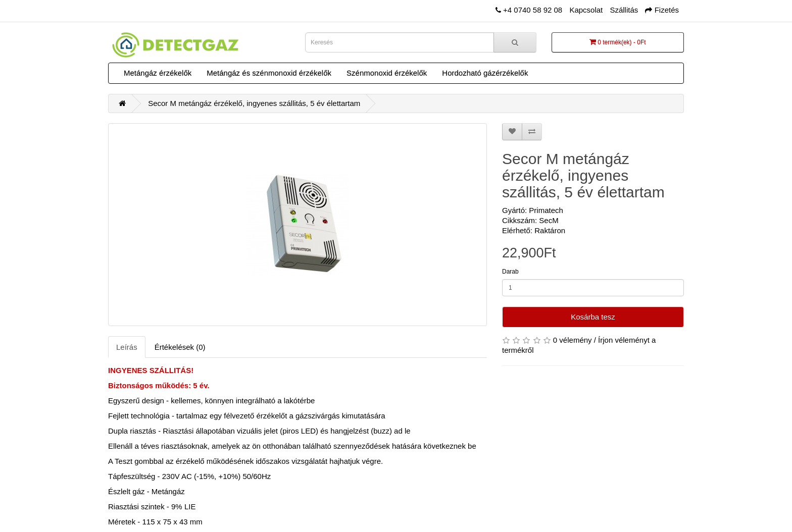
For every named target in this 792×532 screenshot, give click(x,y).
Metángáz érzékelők (158, 73)
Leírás (127, 347)
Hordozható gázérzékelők (485, 73)
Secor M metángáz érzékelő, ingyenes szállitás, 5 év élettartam (254, 103)
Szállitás (624, 10)
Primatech (546, 210)
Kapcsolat (586, 10)
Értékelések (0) (180, 347)
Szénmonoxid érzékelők (387, 73)
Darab (510, 272)
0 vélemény (573, 340)
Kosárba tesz (593, 317)
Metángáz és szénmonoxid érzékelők (269, 73)
